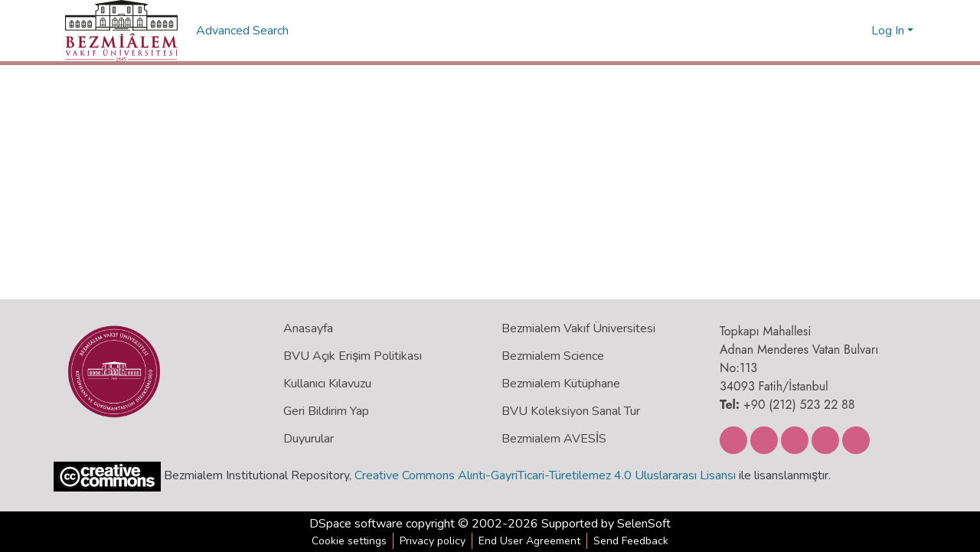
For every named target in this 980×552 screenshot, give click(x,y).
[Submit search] (835, 31)
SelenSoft (644, 524)
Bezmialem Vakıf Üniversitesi (578, 328)
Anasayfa (308, 328)
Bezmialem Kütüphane (561, 384)
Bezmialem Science (553, 356)
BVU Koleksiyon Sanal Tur (571, 411)
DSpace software (356, 524)
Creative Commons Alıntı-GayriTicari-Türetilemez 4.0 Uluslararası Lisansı (545, 475)
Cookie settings (349, 541)
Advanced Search (244, 31)
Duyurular (309, 439)
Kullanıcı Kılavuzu (327, 384)
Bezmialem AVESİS (554, 439)
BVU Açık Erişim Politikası (353, 356)
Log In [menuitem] (888, 31)
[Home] (121, 31)
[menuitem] (857, 31)
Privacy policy (433, 541)
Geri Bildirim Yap (326, 411)
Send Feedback (631, 541)
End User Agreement (529, 541)
